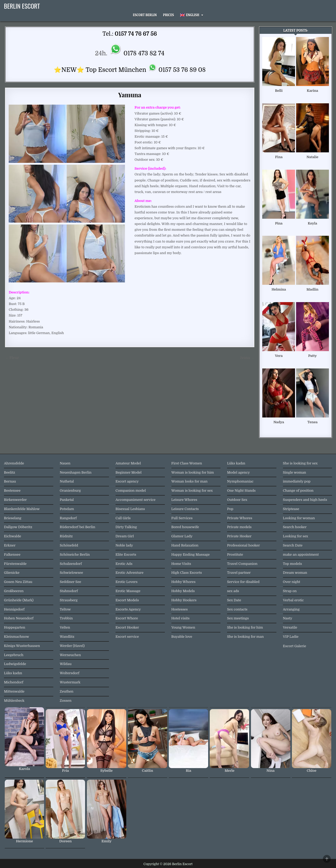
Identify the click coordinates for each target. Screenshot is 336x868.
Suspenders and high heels (305, 500)
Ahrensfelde (14, 463)
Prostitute (235, 554)
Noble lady (124, 545)
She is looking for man (245, 637)
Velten (65, 627)
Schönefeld (69, 545)
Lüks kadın (13, 673)
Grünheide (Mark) (19, 600)
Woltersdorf (70, 673)
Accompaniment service (135, 500)
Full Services (182, 518)
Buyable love (182, 637)
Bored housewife (185, 527)
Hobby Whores (183, 582)
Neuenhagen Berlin (76, 472)
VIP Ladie (291, 637)
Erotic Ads (124, 564)
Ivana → (247, 358)
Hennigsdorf (14, 609)
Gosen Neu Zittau (18, 582)
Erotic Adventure (129, 573)
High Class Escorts (187, 573)
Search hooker (295, 527)
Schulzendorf (71, 564)
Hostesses (180, 609)
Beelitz (10, 472)
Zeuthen (67, 691)
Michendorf (14, 682)
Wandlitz (67, 637)
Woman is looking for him (193, 472)
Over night (292, 582)
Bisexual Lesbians (130, 509)
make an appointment (301, 554)
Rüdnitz (66, 536)
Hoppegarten (15, 627)
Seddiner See (71, 582)
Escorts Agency (128, 609)
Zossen (66, 701)
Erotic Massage (128, 591)
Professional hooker (243, 545)
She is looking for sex (300, 463)
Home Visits (181, 564)
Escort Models (127, 600)
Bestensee (12, 491)
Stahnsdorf (69, 591)
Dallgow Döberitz (18, 527)
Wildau (66, 664)
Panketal (67, 500)
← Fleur (12, 358)
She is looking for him (245, 627)
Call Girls (123, 518)
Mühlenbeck (14, 701)
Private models (239, 527)
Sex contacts (237, 609)
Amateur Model (128, 463)
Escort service (127, 637)
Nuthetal (67, 481)
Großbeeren (14, 591)
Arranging (291, 609)
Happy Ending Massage (191, 554)
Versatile (290, 627)
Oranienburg (70, 491)
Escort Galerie (295, 646)
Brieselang (13, 518)
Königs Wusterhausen (22, 646)
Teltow (65, 609)
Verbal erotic (293, 600)
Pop (230, 509)
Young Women (183, 627)
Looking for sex (296, 536)
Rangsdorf (68, 518)
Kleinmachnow (17, 637)
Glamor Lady (182, 536)
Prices (169, 15)
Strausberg (69, 600)
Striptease (291, 509)
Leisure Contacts (185, 509)
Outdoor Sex (237, 500)
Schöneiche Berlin (75, 554)
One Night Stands (241, 491)
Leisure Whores (184, 500)
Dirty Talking (126, 527)
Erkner (10, 545)
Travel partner (239, 573)
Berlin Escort (22, 6)
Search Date (293, 545)
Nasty (288, 618)
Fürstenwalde (15, 564)
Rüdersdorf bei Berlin (78, 527)
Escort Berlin (145, 15)
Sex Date (234, 600)
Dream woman (295, 573)
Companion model (131, 491)
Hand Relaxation (185, 545)
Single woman (295, 472)
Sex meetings (238, 618)
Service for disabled (243, 582)
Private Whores (240, 518)
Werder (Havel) (72, 646)
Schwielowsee (72, 573)
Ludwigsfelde (15, 664)
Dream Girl (125, 536)
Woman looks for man (190, 481)
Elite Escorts (126, 554)
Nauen (65, 463)
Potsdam (67, 509)
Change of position (298, 491)
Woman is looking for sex (192, 491)
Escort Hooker (127, 627)
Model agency (238, 472)
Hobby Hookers (184, 600)
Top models (293, 564)
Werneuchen (70, 655)
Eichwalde (12, 536)
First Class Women (187, 463)
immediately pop (297, 481)
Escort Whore (127, 618)
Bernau (10, 481)
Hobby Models (183, 591)
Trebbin (66, 618)
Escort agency (127, 481)
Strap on (290, 591)
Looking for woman (299, 518)
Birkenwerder (15, 500)
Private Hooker (239, 536)
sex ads (233, 591)
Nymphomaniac (240, 481)
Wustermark (70, 682)
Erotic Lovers (127, 582)
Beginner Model (128, 472)
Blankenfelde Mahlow (22, 509)
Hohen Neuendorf (19, 618)
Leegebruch (14, 655)
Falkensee (12, 554)
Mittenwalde (14, 691)
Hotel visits (181, 618)
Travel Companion (242, 564)
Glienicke (12, 573)
